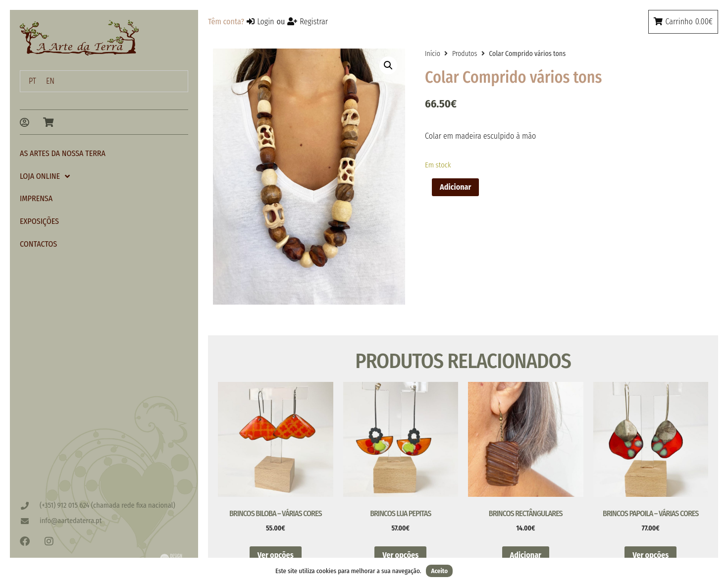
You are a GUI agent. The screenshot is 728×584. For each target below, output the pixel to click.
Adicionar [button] (526, 555)
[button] (388, 65)
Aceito (439, 571)
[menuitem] (32, 81)
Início (433, 54)
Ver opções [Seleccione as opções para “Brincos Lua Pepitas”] (400, 555)
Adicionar (455, 187)
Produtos (465, 54)
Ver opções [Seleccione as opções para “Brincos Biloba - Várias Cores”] (276, 555)
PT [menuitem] (32, 81)
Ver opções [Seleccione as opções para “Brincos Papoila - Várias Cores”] (650, 555)
